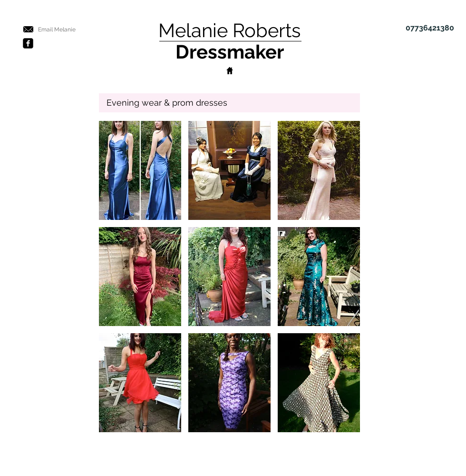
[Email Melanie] (57, 30)
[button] (140, 170)
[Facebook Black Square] (28, 43)
